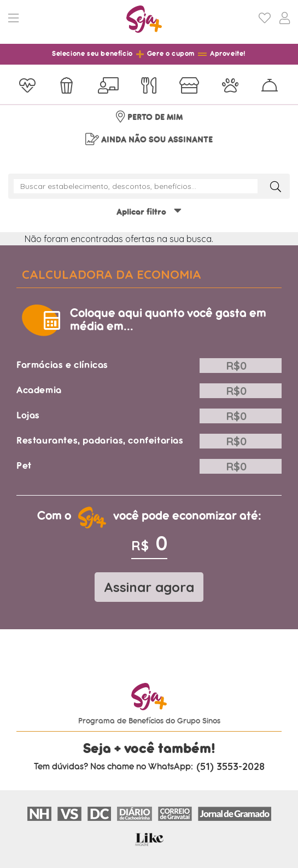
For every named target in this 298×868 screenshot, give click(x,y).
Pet (24, 466)
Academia (39, 390)
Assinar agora (149, 587)
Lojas (28, 415)
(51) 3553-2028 (230, 767)
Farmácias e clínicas (62, 365)
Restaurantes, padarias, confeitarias (100, 441)
